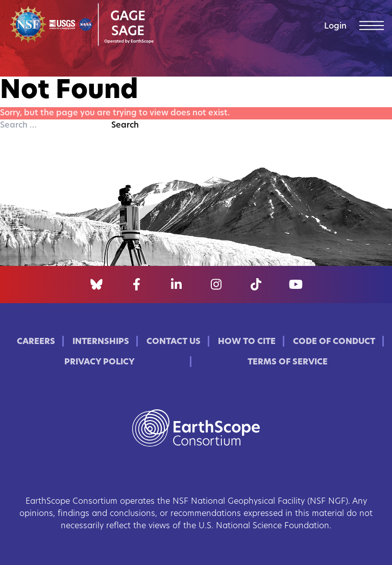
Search (125, 126)
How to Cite (247, 342)
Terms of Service (288, 362)
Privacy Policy (100, 362)
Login (335, 27)
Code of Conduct (334, 342)
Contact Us (174, 342)
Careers (36, 342)
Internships (101, 342)
